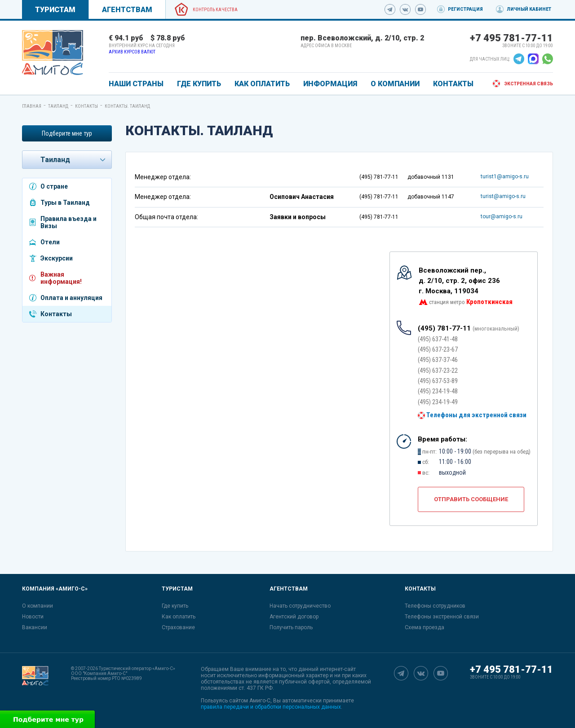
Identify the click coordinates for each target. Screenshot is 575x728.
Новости (33, 617)
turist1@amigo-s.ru (505, 176)
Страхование (178, 627)
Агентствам (127, 10)
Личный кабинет (529, 9)
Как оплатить (179, 617)
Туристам (55, 10)
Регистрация (465, 9)
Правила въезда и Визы (69, 222)
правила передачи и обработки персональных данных (271, 707)
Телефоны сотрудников (435, 606)
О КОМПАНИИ (395, 84)
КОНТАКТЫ (453, 84)
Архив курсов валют (132, 52)
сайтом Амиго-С (250, 701)
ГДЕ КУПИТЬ (199, 84)
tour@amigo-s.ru (502, 216)
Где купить (175, 606)
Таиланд (58, 106)
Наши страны (136, 84)
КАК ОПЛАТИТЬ (262, 84)
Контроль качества (215, 10)
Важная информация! (61, 278)
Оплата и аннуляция (71, 298)
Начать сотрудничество (300, 606)
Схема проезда (425, 627)
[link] (53, 53)
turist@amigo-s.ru (503, 196)
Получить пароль (291, 627)
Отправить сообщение (471, 499)
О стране (54, 186)
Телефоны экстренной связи (442, 617)
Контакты (86, 106)
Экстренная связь (529, 84)
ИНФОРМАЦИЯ (330, 84)
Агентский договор (294, 617)
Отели (50, 242)
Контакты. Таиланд (127, 106)
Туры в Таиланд (65, 203)
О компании (38, 606)
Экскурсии (57, 258)
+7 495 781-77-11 (511, 38)
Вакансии (35, 627)
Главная (32, 106)
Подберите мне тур (67, 133)
